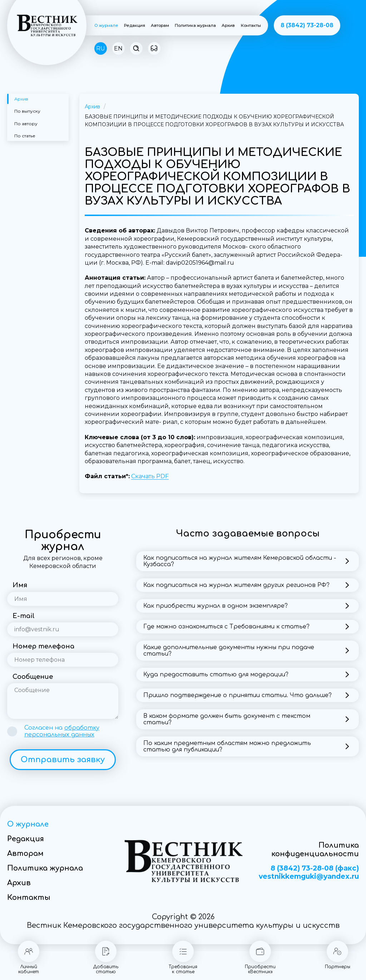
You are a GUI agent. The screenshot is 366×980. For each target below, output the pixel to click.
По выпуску (27, 111)
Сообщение (33, 677)
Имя (20, 585)
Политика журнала (195, 25)
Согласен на (62, 731)
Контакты (251, 25)
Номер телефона (43, 646)
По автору (26, 124)
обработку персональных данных (62, 731)
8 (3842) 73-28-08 (307, 25)
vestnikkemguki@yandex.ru (309, 877)
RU (101, 48)
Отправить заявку (63, 760)
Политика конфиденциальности (315, 850)
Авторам (160, 25)
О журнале (106, 25)
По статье (25, 136)
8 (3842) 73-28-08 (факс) (315, 868)
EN (118, 48)
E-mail (24, 616)
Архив (228, 25)
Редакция (135, 25)
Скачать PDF (150, 476)
